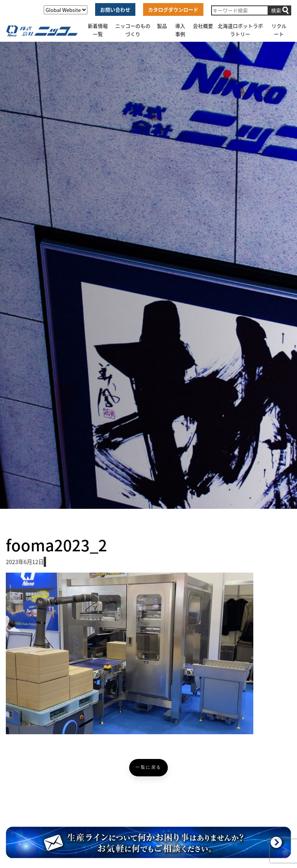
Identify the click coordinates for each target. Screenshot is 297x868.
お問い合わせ (115, 9)
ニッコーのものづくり (133, 30)
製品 (162, 26)
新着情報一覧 (98, 30)
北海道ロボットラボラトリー (240, 30)
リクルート (279, 30)
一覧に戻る (148, 767)
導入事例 (180, 30)
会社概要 (203, 26)
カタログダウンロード (173, 9)
